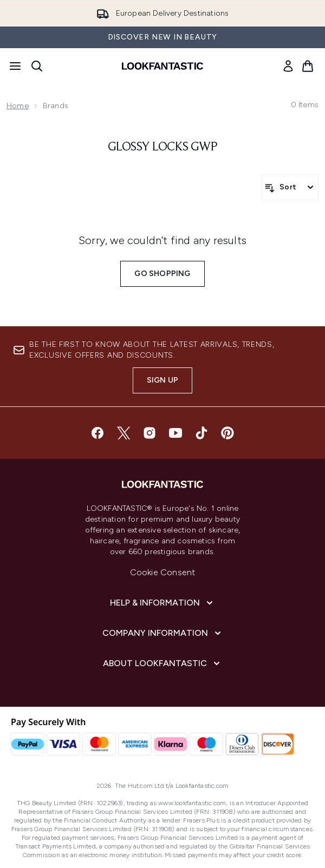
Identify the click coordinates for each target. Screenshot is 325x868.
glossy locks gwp (163, 147)
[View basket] (308, 66)
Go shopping (162, 274)
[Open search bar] (37, 66)
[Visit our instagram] (149, 433)
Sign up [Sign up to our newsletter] (162, 380)
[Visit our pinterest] (227, 433)
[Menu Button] (15, 66)
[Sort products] (290, 187)
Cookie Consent (163, 572)
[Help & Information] (162, 603)
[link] (288, 66)
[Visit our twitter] (123, 433)
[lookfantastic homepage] (162, 66)
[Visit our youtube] (175, 433)
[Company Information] (163, 633)
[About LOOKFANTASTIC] (162, 663)
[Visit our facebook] (97, 433)
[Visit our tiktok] (201, 433)
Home (18, 106)
